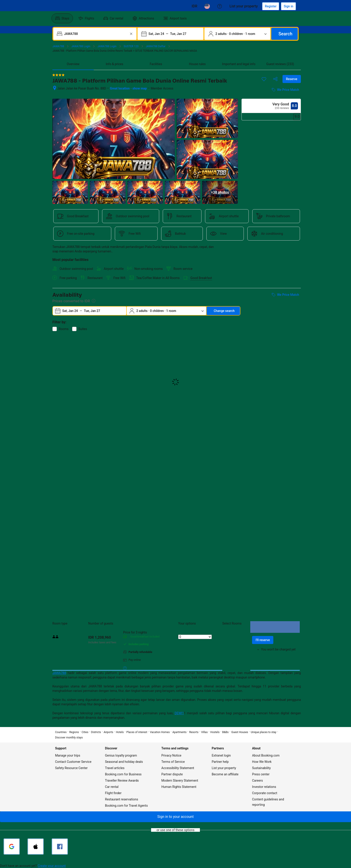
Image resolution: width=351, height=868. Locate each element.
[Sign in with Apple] (36, 847)
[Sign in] (288, 6)
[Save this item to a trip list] (264, 79)
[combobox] (95, 34)
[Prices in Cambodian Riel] (194, 6)
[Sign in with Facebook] (60, 847)
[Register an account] (271, 6)
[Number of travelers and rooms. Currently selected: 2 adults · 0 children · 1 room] (237, 34)
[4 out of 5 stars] (58, 75)
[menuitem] (62, 18)
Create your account (52, 866)
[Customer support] (220, 6)
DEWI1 (179, 713)
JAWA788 (59, 673)
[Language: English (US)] (207, 6)
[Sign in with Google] (12, 847)
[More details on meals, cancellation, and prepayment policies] (125, 668)
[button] (175, 817)
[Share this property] (275, 79)
